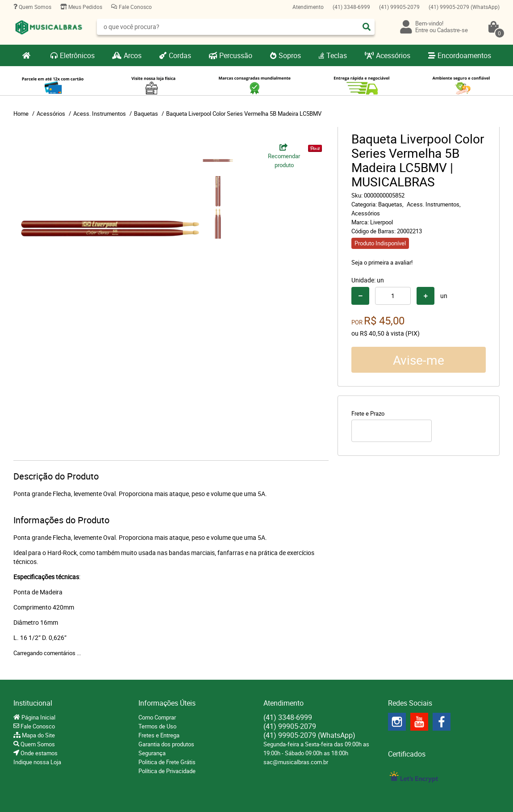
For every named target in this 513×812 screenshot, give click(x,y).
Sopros (290, 55)
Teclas (337, 55)
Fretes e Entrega (159, 735)
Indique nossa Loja (37, 762)
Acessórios (393, 55)
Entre (422, 30)
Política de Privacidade (167, 771)
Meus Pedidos (85, 7)
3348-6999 (351, 7)
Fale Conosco (135, 7)
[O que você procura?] (367, 27)
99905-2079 (399, 7)
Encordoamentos (464, 55)
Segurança (152, 753)
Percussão (236, 55)
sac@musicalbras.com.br (296, 762)
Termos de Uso (157, 726)
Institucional (33, 703)
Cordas (180, 55)
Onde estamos (38, 753)
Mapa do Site (38, 735)
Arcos (133, 55)
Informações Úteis (167, 703)
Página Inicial (38, 717)
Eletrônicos (77, 55)
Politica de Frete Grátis (167, 762)
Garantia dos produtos (166, 744)
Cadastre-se (453, 30)
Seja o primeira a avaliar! (382, 262)
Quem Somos (34, 7)
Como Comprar (157, 717)
